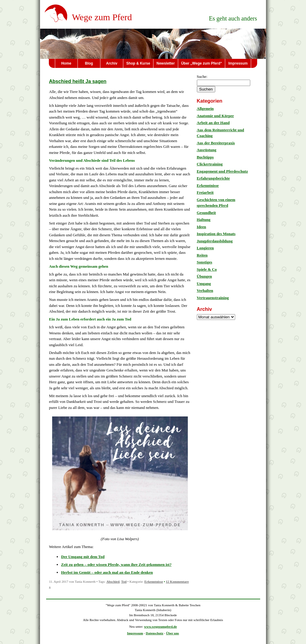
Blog (89, 63)
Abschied (113, 582)
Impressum (238, 63)
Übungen (205, 276)
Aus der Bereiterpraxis (216, 143)
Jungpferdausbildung (215, 241)
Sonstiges (205, 262)
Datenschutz (155, 633)
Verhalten (205, 290)
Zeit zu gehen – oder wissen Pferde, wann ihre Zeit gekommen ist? (116, 564)
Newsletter (166, 63)
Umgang (204, 284)
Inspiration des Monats (216, 234)
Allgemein (205, 108)
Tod (124, 582)
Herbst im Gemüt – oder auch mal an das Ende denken (107, 572)
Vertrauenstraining (213, 298)
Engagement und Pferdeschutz (222, 171)
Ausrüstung (207, 150)
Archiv (112, 63)
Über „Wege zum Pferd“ (202, 63)
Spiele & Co (207, 269)
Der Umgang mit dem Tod (83, 557)
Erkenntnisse (154, 582)
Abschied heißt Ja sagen (78, 81)
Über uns (173, 633)
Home (66, 63)
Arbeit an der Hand (213, 123)
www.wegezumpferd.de (161, 626)
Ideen (202, 227)
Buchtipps (205, 157)
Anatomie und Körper (216, 116)
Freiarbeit (205, 192)
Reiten (202, 255)
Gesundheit (207, 213)
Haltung (204, 220)
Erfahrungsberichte (213, 178)
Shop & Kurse (138, 63)
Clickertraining (210, 164)
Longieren (205, 248)
